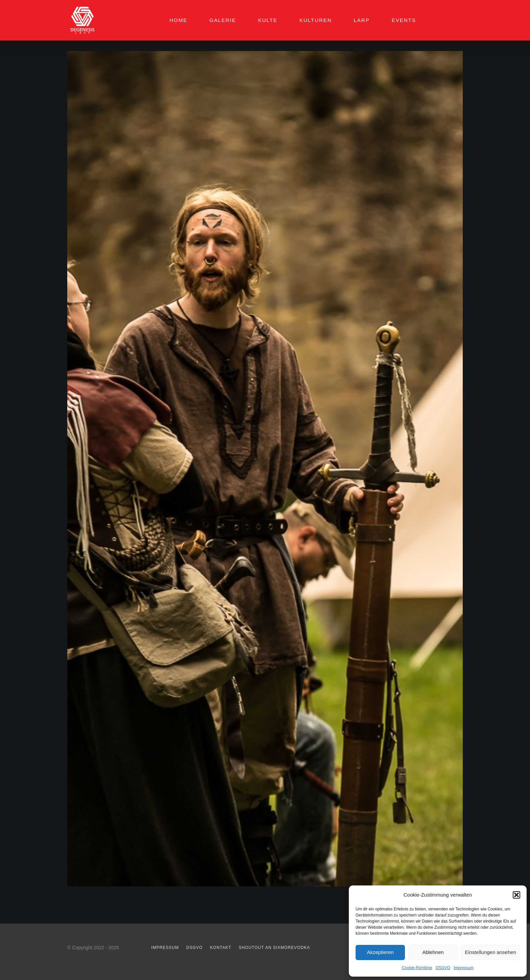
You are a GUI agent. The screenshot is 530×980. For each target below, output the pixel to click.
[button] (516, 895)
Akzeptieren (380, 952)
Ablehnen (433, 952)
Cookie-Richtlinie (417, 968)
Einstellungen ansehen (490, 952)
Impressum (464, 968)
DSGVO (443, 968)
